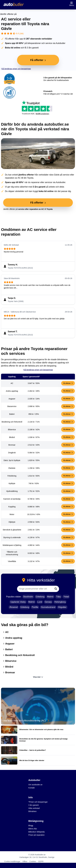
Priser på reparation (36, 835)
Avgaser (9, 644)
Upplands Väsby (18, 602)
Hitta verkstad (34, 808)
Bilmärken (32, 811)
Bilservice (10, 661)
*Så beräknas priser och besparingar (16, 69)
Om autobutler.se (35, 785)
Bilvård (8, 667)
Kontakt (31, 788)
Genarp (48, 602)
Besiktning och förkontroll (19, 655)
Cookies (33, 861)
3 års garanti (33, 805)
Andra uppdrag (13, 638)
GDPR (41, 861)
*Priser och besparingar (38, 802)
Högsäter (62, 607)
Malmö (50, 597)
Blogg (31, 826)
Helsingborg (60, 602)
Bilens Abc (33, 829)
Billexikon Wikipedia (36, 832)
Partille (35, 607)
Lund (40, 602)
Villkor (25, 861)
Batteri (8, 649)
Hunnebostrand (48, 607)
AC (6, 632)
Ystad (66, 597)
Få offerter (68, 383)
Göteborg (40, 597)
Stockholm (28, 597)
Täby (58, 597)
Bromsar (9, 673)
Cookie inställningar (12, 861)
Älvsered (14, 607)
